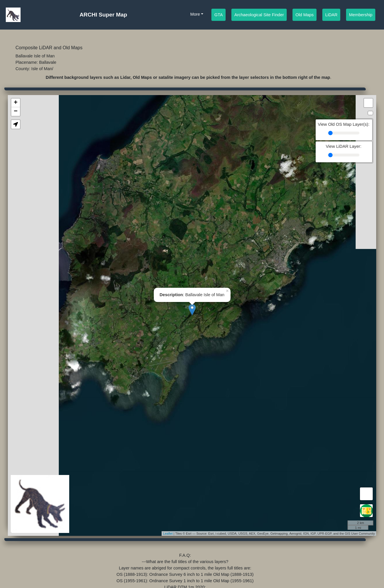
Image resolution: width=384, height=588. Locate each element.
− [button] (15, 112)
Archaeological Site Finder (259, 14)
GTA (218, 14)
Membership (361, 14)
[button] (16, 124)
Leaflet (168, 534)
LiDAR (331, 14)
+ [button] (15, 103)
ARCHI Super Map (103, 15)
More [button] (195, 14)
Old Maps (305, 14)
